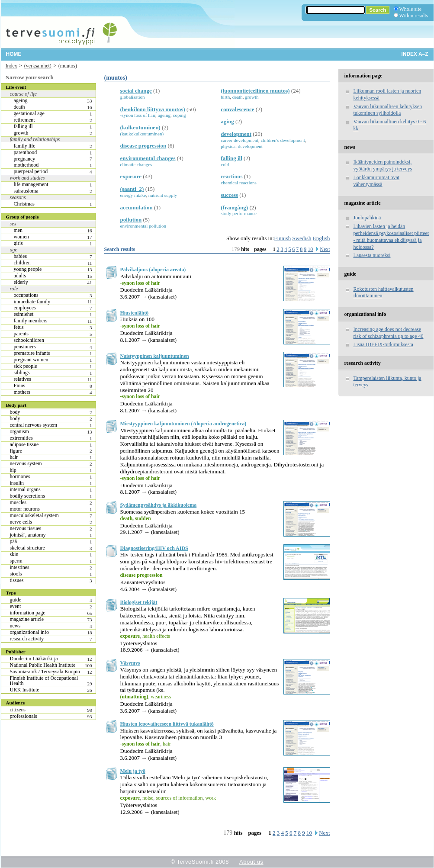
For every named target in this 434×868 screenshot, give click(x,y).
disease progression (143, 146)
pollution (131, 220)
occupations (26, 295)
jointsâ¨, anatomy (28, 535)
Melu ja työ (133, 771)
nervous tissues (26, 528)
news (15, 626)
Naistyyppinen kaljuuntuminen (155, 356)
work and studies (27, 178)
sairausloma (26, 191)
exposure (131, 176)
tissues (17, 580)
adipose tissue (24, 444)
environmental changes (148, 158)
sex (13, 224)
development (236, 134)
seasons (18, 197)
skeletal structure (27, 548)
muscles (18, 502)
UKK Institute (25, 690)
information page (28, 613)
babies (21, 256)
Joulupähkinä (367, 218)
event (16, 606)
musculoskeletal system (34, 515)
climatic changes (136, 164)
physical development (242, 146)
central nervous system (34, 425)
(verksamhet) (38, 66)
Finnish (282, 238)
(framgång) (234, 207)
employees (25, 308)
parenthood (26, 152)
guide (16, 600)
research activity (27, 639)
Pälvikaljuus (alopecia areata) (153, 270)
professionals (24, 716)
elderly (21, 282)
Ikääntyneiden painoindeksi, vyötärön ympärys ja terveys (383, 165)
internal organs (25, 489)
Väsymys (130, 663)
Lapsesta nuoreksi (372, 255)
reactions (231, 176)
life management (31, 184)
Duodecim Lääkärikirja (34, 659)
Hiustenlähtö (135, 313)
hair (14, 457)
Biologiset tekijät (139, 602)
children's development (283, 140)
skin (14, 554)
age (14, 250)
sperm (16, 561)
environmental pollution (143, 226)
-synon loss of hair (138, 115)
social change (136, 91)
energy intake (133, 195)
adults (20, 276)
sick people (26, 366)
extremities (21, 438)
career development (240, 140)
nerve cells (21, 522)
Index (11, 66)
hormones (20, 476)
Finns (20, 386)
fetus (19, 327)
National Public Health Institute (43, 665)
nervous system (26, 463)
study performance (239, 213)
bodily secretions (27, 496)
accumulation (137, 207)
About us (251, 862)
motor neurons (25, 509)
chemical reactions (239, 183)
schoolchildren (29, 340)
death (19, 107)
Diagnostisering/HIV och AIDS (154, 548)
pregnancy (25, 159)
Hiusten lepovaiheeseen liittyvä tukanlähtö (167, 724)
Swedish (302, 238)
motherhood (26, 165)
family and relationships (35, 139)
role (14, 289)
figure (16, 451)
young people (28, 269)
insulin (17, 483)
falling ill (23, 126)
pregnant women (31, 360)
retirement (24, 120)
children (22, 263)
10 (310, 249)
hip (13, 470)
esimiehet (24, 314)
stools (16, 574)
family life (25, 146)
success (229, 195)
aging (227, 121)
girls (18, 243)
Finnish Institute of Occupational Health (44, 681)
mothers (22, 392)
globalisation (133, 97)
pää (14, 541)
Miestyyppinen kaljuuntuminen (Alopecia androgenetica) (183, 424)
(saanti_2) (132, 189)
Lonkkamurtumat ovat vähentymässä (377, 181)
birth (225, 97)
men (18, 230)
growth (21, 133)
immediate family (32, 302)
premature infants (32, 353)
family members (31, 321)
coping (180, 115)
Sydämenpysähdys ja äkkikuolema (159, 505)
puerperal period (31, 171)
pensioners (25, 347)
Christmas (24, 204)
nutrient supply (163, 195)
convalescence (237, 109)
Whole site (410, 9)
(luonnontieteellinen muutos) (255, 91)
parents (21, 334)
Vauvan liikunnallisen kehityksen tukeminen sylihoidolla (388, 110)
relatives (23, 379)
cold (225, 164)
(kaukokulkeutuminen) (142, 134)
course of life (23, 94)
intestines (20, 567)
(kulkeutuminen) (140, 127)
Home (14, 54)
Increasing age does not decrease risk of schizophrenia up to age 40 (389, 333)
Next (325, 249)
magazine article (27, 619)
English (321, 238)
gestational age (29, 113)
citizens (18, 710)
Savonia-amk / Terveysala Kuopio (45, 672)
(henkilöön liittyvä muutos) (153, 109)
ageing (21, 100)
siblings (22, 373)
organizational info (29, 632)
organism (19, 431)
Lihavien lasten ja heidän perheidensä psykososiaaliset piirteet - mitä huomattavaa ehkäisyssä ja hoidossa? (391, 237)
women (21, 237)
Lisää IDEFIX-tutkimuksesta (383, 344)
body (15, 412)
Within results (414, 16)
